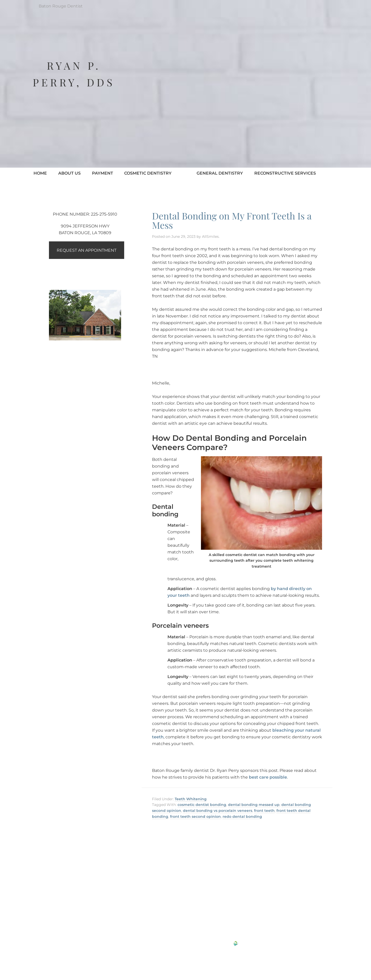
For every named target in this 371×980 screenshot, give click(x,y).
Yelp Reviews (205, 919)
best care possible (268, 777)
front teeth (264, 811)
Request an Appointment (88, 250)
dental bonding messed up (254, 805)
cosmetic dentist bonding (202, 805)
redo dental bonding (242, 816)
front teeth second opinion (195, 816)
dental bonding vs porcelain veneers (218, 811)
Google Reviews (168, 919)
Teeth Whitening (191, 799)
